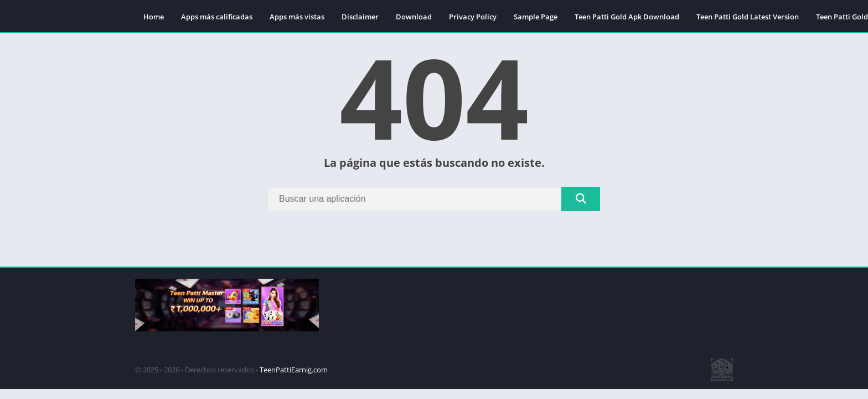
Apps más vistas (297, 17)
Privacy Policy (473, 17)
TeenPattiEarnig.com (294, 370)
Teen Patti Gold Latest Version (748, 17)
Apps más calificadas (217, 17)
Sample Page (536, 17)
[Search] (434, 199)
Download (414, 17)
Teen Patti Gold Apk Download (627, 17)
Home (154, 17)
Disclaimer (360, 17)
